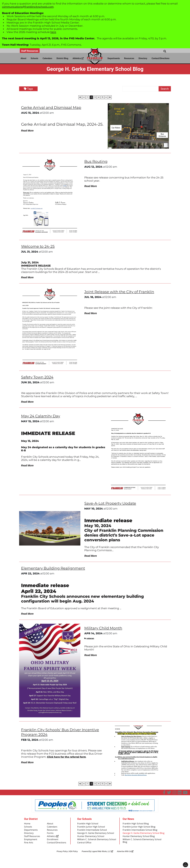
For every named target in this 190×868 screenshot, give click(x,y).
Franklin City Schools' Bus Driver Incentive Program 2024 (63, 734)
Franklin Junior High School (92, 829)
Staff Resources (30, 51)
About (23, 58)
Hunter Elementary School (92, 842)
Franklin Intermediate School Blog (141, 833)
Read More (27, 131)
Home (28, 826)
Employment (31, 843)
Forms (50, 836)
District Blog (62, 58)
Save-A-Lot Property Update (112, 504)
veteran (89, 641)
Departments (114, 58)
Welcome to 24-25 (39, 246)
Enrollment (53, 843)
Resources (129, 58)
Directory (143, 58)
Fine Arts (29, 846)
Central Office (85, 852)
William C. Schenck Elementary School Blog (143, 847)
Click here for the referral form (69, 759)
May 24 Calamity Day (42, 417)
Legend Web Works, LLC (102, 861)
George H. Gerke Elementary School (93, 838)
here (53, 32)
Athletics (78, 58)
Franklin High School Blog (137, 826)
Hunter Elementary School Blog (140, 842)
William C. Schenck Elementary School (94, 847)
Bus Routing (97, 161)
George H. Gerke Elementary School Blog (142, 838)
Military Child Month (104, 631)
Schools (34, 58)
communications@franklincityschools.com (28, 7)
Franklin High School (88, 826)
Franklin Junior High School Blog (140, 829)
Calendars (47, 58)
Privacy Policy (62, 861)
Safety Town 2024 (38, 378)
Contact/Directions (161, 58)
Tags (28, 89)
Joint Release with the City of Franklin (122, 292)
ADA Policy (73, 861)
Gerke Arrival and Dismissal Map (53, 107)
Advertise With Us (125, 861)
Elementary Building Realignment (55, 570)
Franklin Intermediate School (93, 833)
